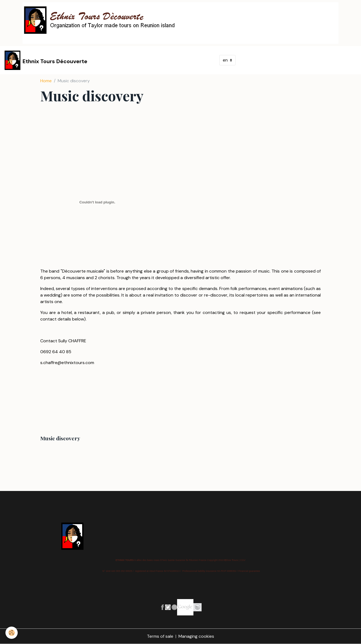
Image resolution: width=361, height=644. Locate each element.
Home (46, 81)
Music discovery (60, 438)
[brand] (46, 60)
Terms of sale (160, 636)
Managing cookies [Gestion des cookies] (196, 636)
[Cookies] (12, 633)
